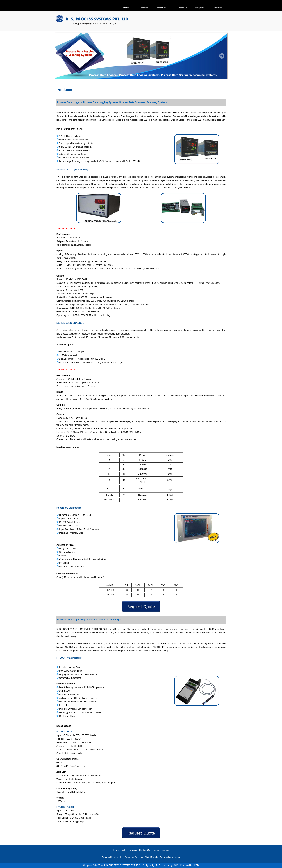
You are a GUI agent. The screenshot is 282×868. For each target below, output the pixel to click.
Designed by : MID (151, 865)
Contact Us (145, 850)
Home (116, 850)
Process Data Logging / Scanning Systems (122, 857)
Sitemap (165, 850)
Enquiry (155, 850)
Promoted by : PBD (190, 865)
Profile (124, 850)
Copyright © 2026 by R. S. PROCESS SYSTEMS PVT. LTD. (113, 865)
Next (222, 56)
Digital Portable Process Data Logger (162, 857)
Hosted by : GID (170, 865)
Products (64, 90)
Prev (60, 56)
